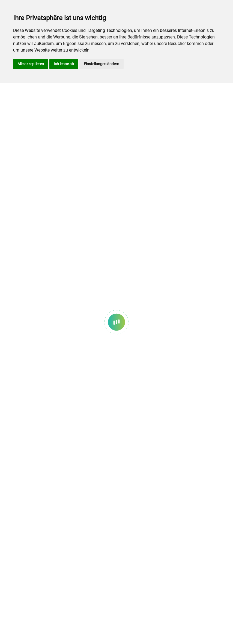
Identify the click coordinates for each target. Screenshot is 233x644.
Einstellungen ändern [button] (101, 64)
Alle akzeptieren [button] (31, 64)
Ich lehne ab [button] (64, 64)
